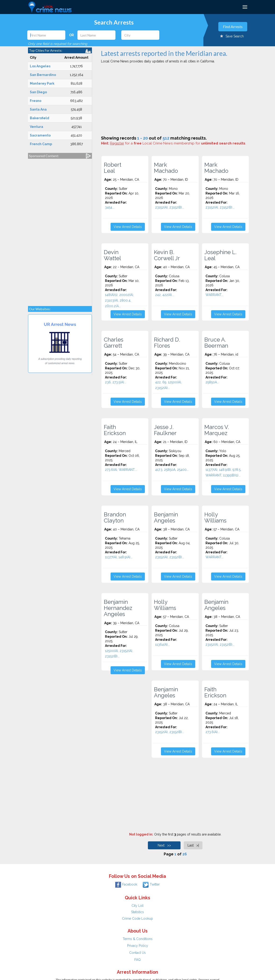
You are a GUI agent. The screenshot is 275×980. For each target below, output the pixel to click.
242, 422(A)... (165, 295)
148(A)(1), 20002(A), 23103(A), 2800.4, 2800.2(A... (119, 300)
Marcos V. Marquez (217, 430)
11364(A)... (162, 645)
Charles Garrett (114, 343)
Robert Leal (113, 168)
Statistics (137, 912)
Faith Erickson (115, 430)
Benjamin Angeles (166, 518)
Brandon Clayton (115, 518)
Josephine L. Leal (220, 255)
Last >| (193, 845)
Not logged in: (141, 834)
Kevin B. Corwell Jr (167, 255)
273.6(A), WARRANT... (121, 470)
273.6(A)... (213, 732)
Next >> (164, 845)
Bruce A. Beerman (216, 343)
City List (137, 906)
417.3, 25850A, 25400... (172, 470)
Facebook (126, 884)
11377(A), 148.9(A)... (119, 557)
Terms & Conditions (138, 939)
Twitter (151, 884)
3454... (110, 207)
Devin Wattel (112, 255)
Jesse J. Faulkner (165, 430)
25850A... (212, 382)
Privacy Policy (138, 946)
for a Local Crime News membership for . (178, 143)
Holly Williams (215, 518)
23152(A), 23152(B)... (170, 207)
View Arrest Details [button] (128, 227)
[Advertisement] (60, 230)
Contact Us (137, 953)
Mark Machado (166, 168)
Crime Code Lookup (137, 919)
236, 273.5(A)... (116, 382)
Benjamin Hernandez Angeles (118, 608)
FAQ (137, 960)
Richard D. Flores (167, 343)
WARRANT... (214, 295)
